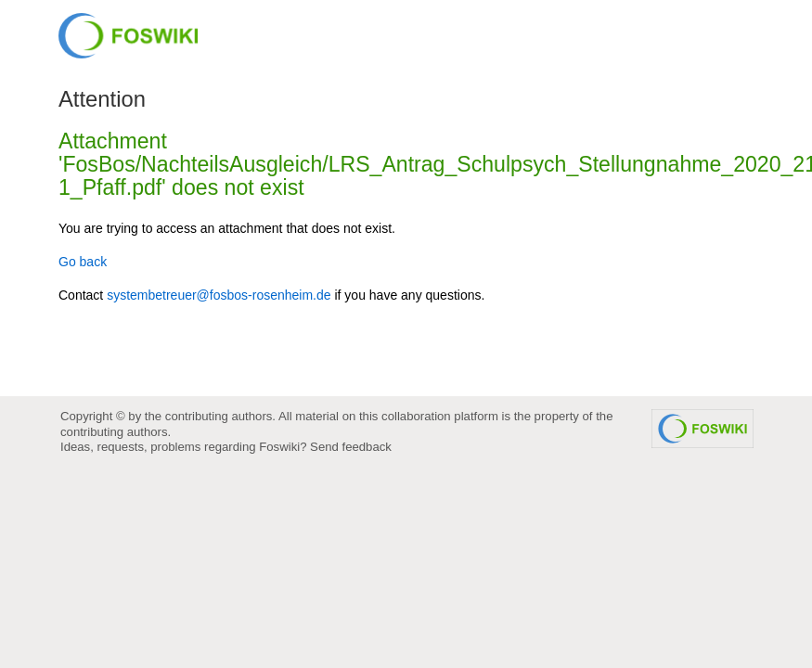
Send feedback (351, 447)
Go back (83, 262)
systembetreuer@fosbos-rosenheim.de (219, 295)
